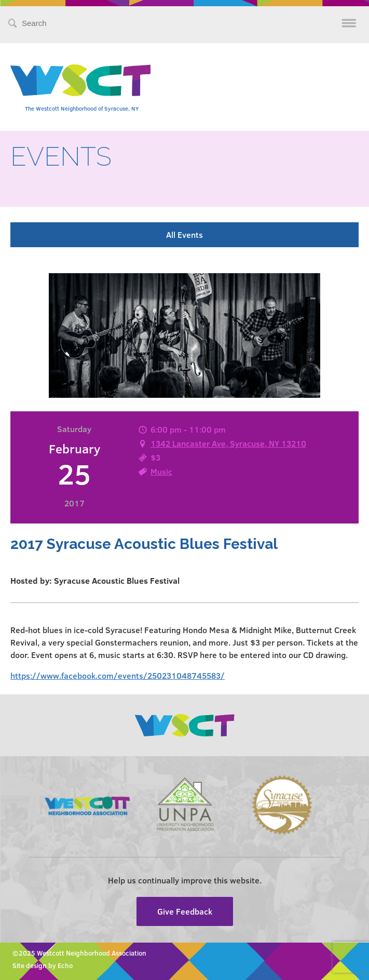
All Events (184, 234)
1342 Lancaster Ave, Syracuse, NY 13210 (228, 443)
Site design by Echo (43, 965)
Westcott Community (80, 80)
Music (161, 471)
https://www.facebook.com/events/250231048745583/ (118, 675)
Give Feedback (185, 911)
